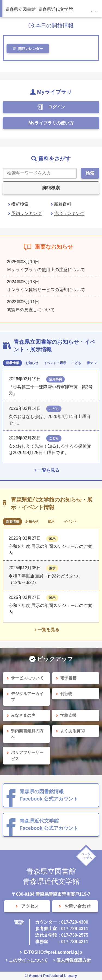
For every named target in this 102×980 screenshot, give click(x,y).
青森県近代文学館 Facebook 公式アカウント (49, 825)
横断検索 (20, 204)
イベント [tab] (70, 522)
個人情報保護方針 (74, 960)
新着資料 (63, 204)
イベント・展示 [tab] (55, 363)
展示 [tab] (51, 522)
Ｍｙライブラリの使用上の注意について (46, 270)
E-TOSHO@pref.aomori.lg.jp (53, 952)
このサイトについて (28, 960)
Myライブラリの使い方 (51, 123)
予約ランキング (26, 213)
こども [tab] (76, 363)
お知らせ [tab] (32, 363)
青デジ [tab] (92, 363)
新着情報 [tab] (13, 363)
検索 (90, 173)
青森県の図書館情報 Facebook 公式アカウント (49, 795)
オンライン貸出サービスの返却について (46, 290)
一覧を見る (48, 470)
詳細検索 (51, 188)
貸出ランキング (69, 213)
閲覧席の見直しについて (31, 310)
